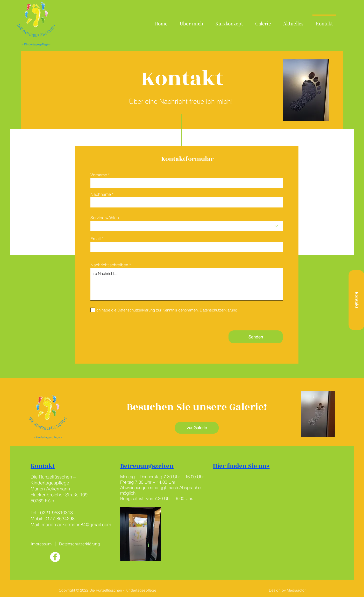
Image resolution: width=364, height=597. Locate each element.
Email (96, 239)
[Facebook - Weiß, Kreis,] (55, 557)
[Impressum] (41, 544)
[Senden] (256, 337)
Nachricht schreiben (109, 265)
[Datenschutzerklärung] (80, 544)
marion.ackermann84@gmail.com (76, 525)
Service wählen (105, 218)
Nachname (101, 194)
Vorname (99, 175)
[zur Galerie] (197, 428)
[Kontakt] (356, 300)
